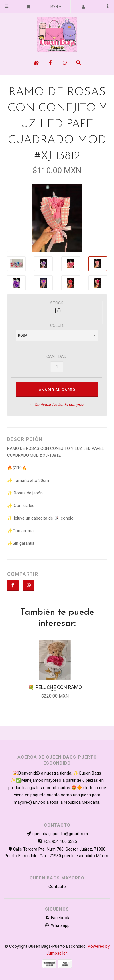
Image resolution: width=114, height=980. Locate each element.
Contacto (57, 887)
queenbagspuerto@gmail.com (60, 834)
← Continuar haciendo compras (57, 405)
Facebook (57, 918)
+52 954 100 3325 (60, 842)
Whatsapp (57, 926)
